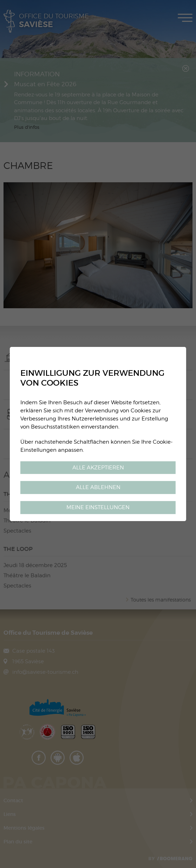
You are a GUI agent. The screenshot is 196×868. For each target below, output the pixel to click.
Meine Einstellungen (98, 507)
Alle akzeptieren (98, 467)
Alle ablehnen (98, 487)
